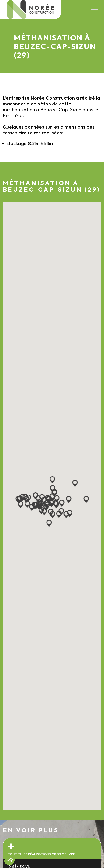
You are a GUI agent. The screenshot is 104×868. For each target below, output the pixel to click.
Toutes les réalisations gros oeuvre (41, 854)
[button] (94, 10)
